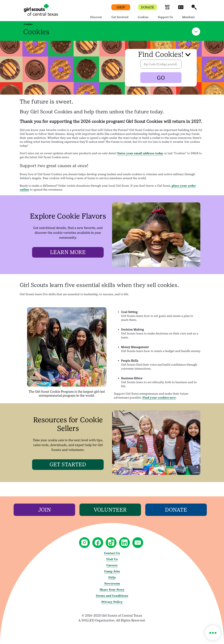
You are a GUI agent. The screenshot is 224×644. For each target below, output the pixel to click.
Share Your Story (112, 590)
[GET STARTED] (68, 465)
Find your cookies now (159, 398)
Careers (112, 565)
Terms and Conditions (112, 596)
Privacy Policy (112, 602)
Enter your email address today (140, 153)
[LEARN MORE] (68, 252)
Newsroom (112, 584)
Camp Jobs (112, 571)
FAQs (112, 577)
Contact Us (112, 553)
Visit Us (112, 559)
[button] (168, 9)
